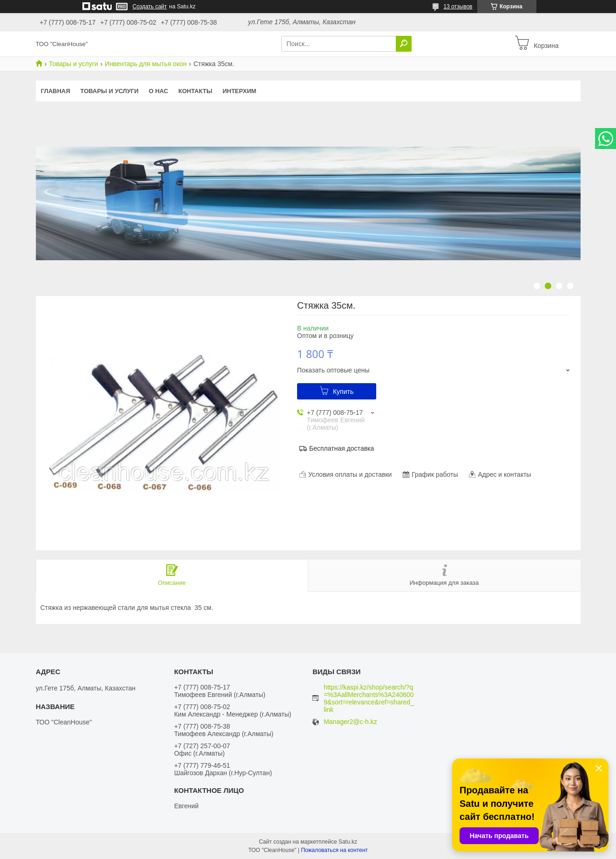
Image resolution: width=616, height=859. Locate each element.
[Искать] (404, 44)
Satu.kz (348, 842)
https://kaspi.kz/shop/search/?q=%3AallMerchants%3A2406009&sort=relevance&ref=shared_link (369, 698)
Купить (343, 392)
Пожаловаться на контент (334, 850)
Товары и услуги (74, 64)
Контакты (195, 91)
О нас (158, 91)
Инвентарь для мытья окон (146, 64)
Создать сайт (150, 7)
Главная (56, 91)
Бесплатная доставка (342, 448)
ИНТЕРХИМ (239, 91)
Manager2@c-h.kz (350, 722)
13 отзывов (458, 7)
